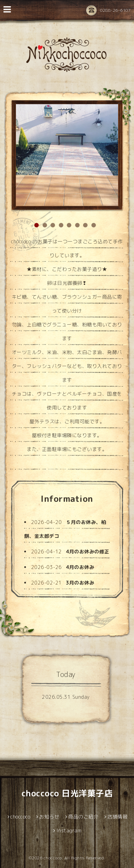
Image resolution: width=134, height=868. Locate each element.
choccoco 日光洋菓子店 (67, 793)
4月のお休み (80, 567)
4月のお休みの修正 (88, 551)
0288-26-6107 (108, 11)
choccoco (53, 858)
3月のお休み (80, 583)
